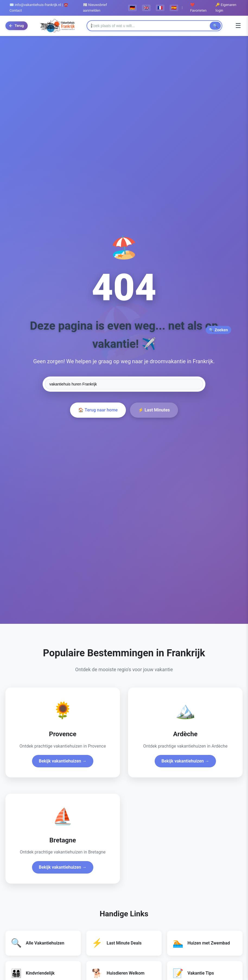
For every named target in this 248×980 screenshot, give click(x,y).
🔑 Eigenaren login (226, 8)
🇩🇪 (132, 8)
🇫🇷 (160, 8)
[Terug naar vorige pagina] (17, 26)
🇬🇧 (146, 8)
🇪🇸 (174, 8)
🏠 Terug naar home (98, 410)
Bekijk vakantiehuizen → (63, 761)
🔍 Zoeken (218, 330)
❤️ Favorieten (198, 8)
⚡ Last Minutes (154, 410)
